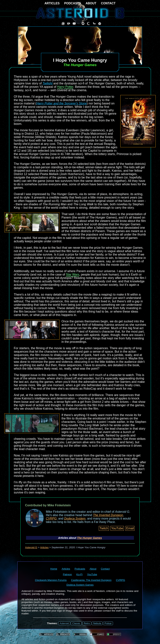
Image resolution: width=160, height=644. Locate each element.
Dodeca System (75, 519)
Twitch (104, 528)
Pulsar (108, 623)
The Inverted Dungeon (108, 515)
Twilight (48, 83)
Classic (76, 623)
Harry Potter (65, 87)
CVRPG (51, 519)
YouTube (117, 528)
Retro (87, 623)
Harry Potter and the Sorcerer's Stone (61, 103)
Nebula (97, 623)
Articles (44, 547)
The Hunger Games (90, 538)
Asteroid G (31, 547)
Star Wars (73, 275)
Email (130, 528)
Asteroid (64, 623)
